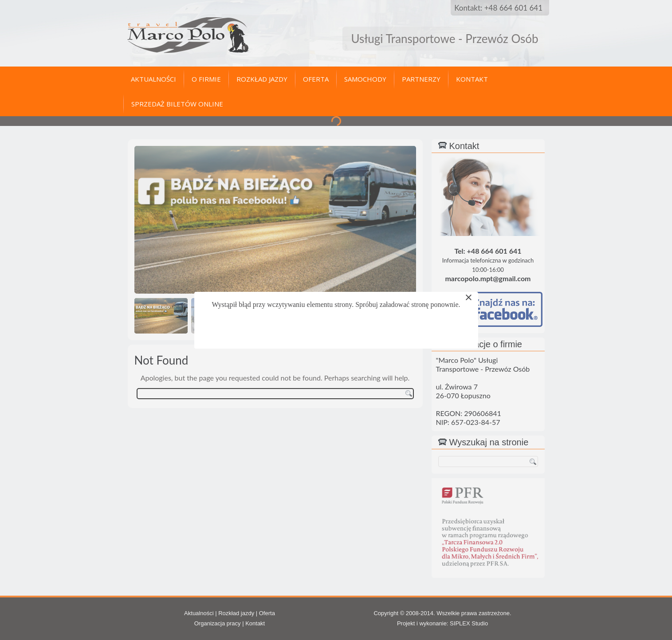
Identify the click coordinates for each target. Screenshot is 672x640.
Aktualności (153, 79)
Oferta (316, 79)
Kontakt (472, 79)
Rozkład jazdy (262, 79)
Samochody (365, 79)
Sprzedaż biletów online (177, 104)
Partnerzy (421, 79)
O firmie (206, 79)
